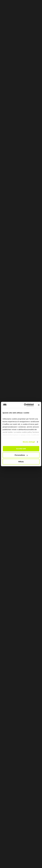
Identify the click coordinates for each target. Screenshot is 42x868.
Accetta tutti (21, 449)
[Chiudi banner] (39, 405)
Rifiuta (21, 462)
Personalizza (21, 455)
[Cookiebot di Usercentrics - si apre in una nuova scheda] (25, 405)
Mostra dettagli (29, 442)
